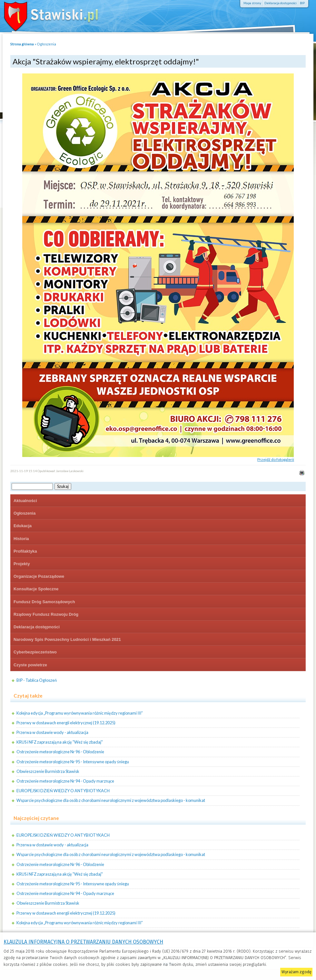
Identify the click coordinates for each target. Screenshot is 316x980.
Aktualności (25, 501)
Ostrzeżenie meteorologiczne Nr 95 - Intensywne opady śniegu (73, 762)
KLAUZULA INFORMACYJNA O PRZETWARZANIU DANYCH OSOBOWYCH (83, 942)
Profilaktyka (25, 551)
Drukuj (302, 473)
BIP (302, 3)
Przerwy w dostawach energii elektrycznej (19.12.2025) (66, 723)
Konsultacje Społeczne (36, 589)
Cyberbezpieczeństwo (35, 652)
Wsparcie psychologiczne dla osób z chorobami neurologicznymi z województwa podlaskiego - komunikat (111, 800)
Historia (21, 539)
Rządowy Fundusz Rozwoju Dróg (46, 614)
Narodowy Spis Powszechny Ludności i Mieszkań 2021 (67, 639)
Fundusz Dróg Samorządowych (44, 602)
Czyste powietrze (30, 665)
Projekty (22, 564)
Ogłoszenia (46, 44)
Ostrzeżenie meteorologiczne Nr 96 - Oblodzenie (60, 752)
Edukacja (23, 526)
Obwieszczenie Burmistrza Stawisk (48, 771)
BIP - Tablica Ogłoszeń (37, 680)
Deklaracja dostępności (281, 3)
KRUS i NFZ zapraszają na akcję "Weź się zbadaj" (60, 742)
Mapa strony (252, 3)
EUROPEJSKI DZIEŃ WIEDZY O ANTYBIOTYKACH (63, 791)
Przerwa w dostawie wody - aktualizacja (52, 732)
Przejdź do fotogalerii (276, 459)
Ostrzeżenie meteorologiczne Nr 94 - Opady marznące (65, 781)
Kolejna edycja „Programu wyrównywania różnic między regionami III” (80, 713)
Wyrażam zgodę (296, 972)
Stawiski (47, 14)
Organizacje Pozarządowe (39, 576)
